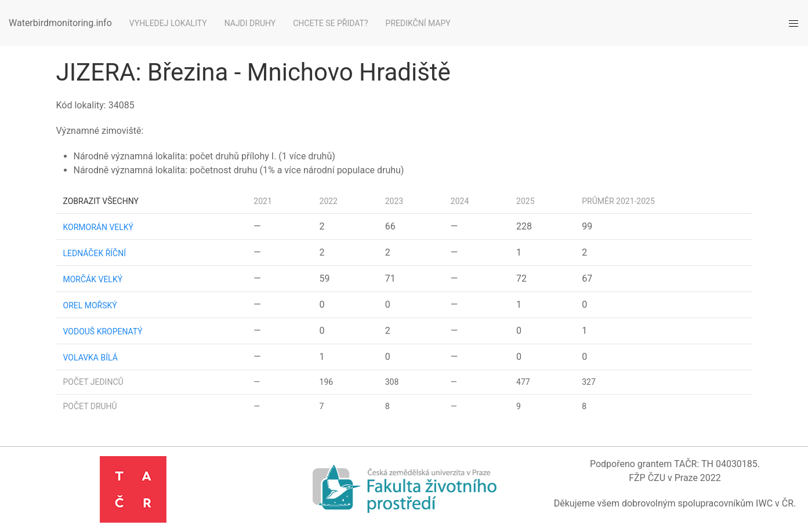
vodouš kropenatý (103, 331)
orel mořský (90, 305)
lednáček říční (95, 253)
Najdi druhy (250, 23)
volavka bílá (90, 358)
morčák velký (93, 279)
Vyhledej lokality (168, 23)
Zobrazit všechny (101, 201)
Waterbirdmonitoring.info (60, 23)
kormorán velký (99, 227)
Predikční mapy (418, 23)
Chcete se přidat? (330, 23)
